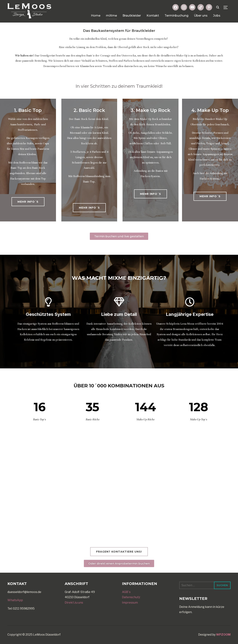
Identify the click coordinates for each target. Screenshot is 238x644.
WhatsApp (15, 600)
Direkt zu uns (74, 603)
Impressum (130, 603)
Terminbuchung (176, 16)
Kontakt (153, 16)
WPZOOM (223, 635)
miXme (111, 16)
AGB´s (126, 592)
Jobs (217, 16)
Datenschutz (131, 597)
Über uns (201, 16)
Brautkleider (132, 16)
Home (96, 16)
